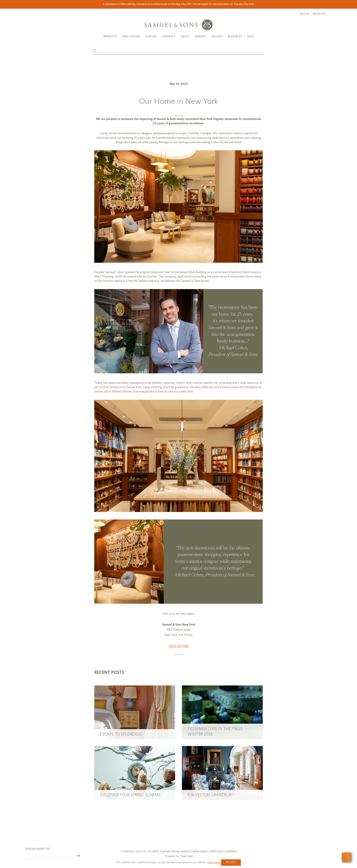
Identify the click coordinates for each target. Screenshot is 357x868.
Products (110, 36)
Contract (168, 36)
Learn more (214, 862)
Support (200, 36)
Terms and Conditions (223, 851)
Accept (231, 862)
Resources (235, 36)
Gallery (217, 36)
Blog (251, 36)
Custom (151, 36)
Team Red (186, 857)
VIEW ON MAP (179, 646)
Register (319, 14)
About (185, 36)
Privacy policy (180, 851)
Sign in (305, 14)
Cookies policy (199, 851)
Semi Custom (131, 36)
